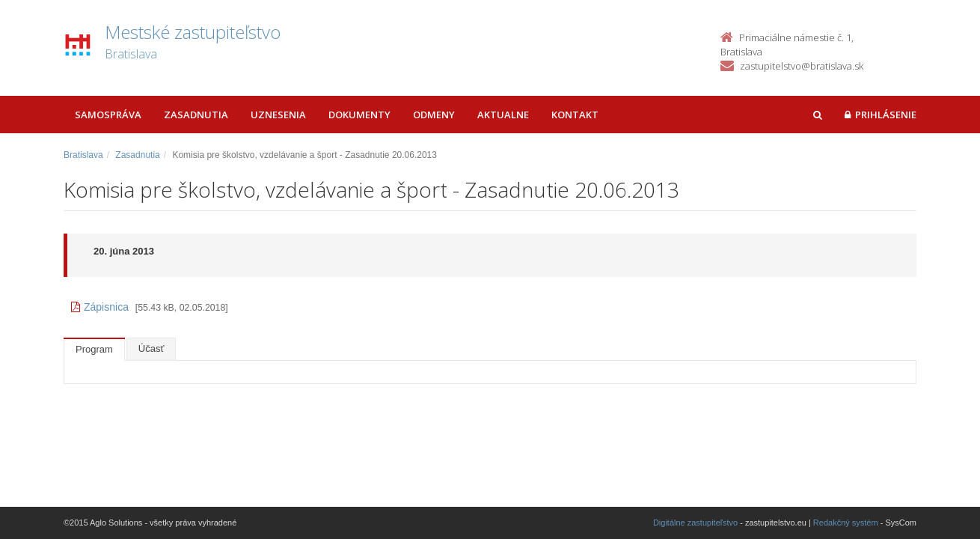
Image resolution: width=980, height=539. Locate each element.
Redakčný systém (846, 523)
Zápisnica (100, 307)
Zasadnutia (196, 115)
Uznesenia (278, 115)
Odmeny (434, 115)
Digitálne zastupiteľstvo (695, 523)
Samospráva (108, 115)
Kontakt (575, 115)
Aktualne (503, 115)
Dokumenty (359, 115)
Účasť (151, 348)
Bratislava (83, 155)
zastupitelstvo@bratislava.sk (802, 66)
